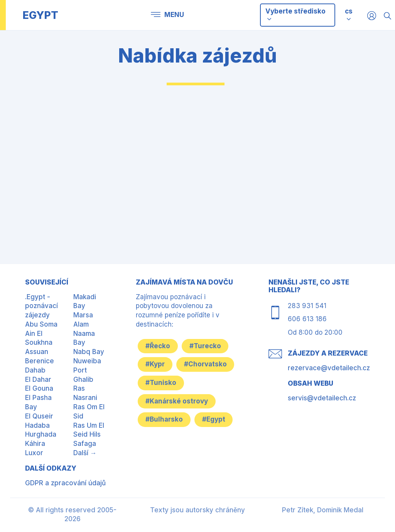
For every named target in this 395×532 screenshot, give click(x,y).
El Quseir (39, 416)
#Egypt (214, 420)
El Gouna (39, 388)
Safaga (85, 444)
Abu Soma (41, 324)
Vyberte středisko (295, 15)
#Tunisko (161, 383)
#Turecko (205, 346)
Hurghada (41, 434)
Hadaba (37, 425)
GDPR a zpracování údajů (65, 483)
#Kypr (155, 364)
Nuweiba (87, 361)
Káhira (35, 444)
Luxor (34, 453)
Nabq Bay (89, 352)
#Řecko (158, 346)
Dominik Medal (340, 510)
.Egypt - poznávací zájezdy (41, 306)
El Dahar (38, 380)
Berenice (40, 361)
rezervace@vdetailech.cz (329, 368)
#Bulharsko (164, 420)
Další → (85, 453)
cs (349, 11)
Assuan (37, 352)
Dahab (35, 370)
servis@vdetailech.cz (322, 398)
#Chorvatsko (205, 364)
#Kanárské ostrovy (177, 401)
